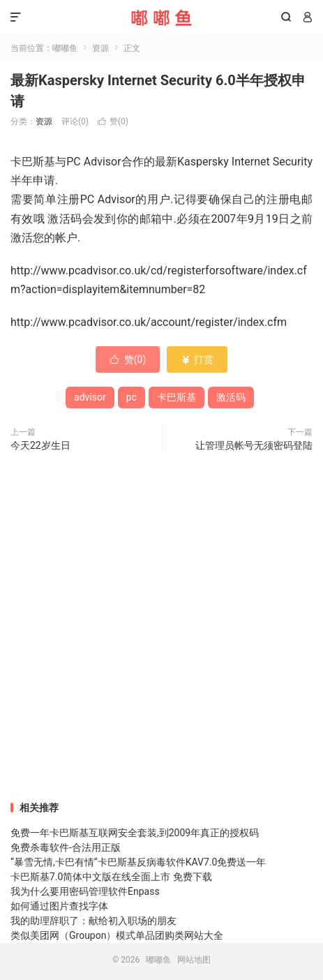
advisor (90, 397)
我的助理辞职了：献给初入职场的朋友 (93, 921)
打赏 (197, 359)
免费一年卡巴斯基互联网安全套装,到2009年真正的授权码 (135, 833)
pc (132, 397)
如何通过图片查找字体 (59, 906)
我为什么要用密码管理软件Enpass (85, 891)
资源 (100, 48)
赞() (113, 121)
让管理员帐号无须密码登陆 (254, 445)
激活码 (231, 397)
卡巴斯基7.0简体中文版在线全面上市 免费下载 (111, 877)
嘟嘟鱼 (161, 17)
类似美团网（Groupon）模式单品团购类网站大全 (117, 935)
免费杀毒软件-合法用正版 (66, 847)
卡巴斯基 (176, 397)
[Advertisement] (161, 629)
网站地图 (194, 960)
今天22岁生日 (40, 445)
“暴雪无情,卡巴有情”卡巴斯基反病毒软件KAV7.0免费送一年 (138, 862)
